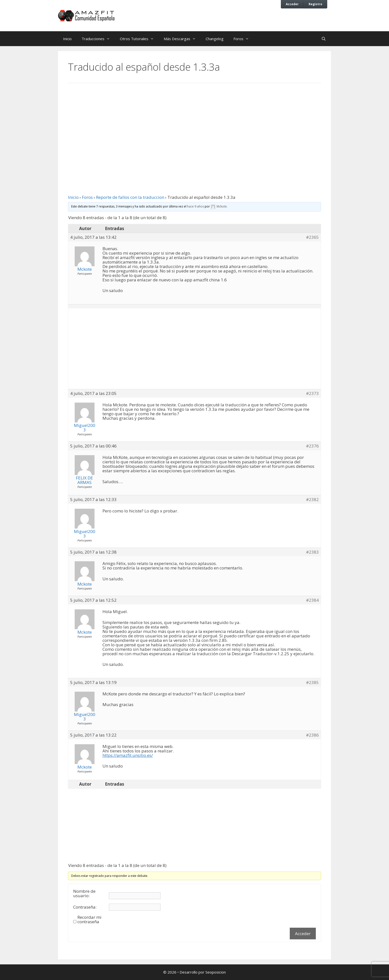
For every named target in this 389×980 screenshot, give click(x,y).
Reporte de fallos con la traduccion (130, 197)
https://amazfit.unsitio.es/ (128, 755)
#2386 (312, 735)
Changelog (215, 39)
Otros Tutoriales (139, 39)
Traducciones (98, 39)
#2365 (312, 237)
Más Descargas (182, 39)
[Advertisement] (194, 128)
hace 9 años (195, 206)
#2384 (312, 600)
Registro (315, 4)
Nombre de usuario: (84, 893)
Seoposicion (216, 972)
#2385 (312, 683)
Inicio (67, 39)
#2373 (312, 393)
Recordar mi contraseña (89, 920)
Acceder (292, 4)
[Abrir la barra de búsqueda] (324, 39)
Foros (244, 39)
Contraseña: (85, 907)
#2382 (312, 500)
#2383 (312, 552)
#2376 (312, 446)
